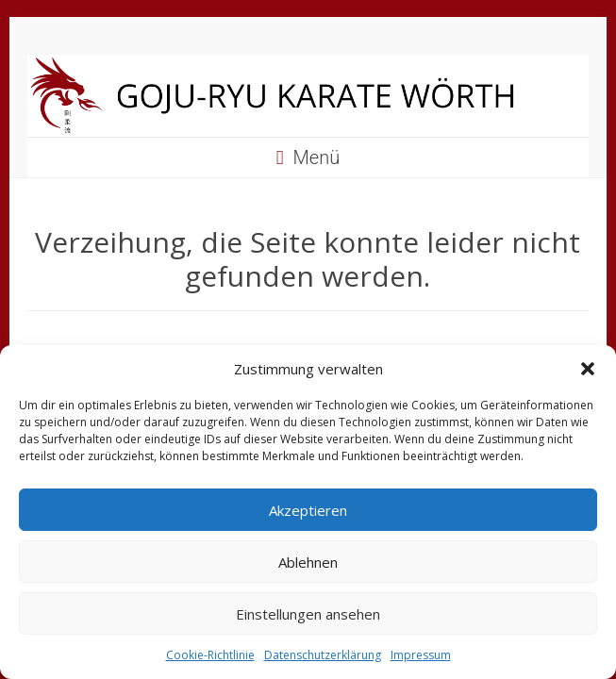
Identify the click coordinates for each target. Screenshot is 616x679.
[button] (588, 369)
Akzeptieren (308, 510)
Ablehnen (308, 562)
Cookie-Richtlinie (210, 655)
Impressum (421, 655)
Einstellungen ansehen (308, 614)
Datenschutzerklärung (323, 655)
